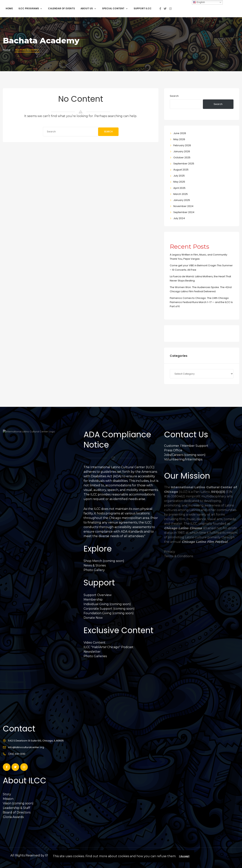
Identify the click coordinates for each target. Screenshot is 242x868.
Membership (93, 600)
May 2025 (179, 182)
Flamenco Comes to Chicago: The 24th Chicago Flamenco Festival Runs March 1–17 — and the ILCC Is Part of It (201, 302)
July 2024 (179, 218)
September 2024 (184, 212)
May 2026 (179, 139)
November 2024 (183, 206)
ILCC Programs (31, 8)
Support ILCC (143, 8)
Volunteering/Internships (183, 459)
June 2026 (180, 133)
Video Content (95, 643)
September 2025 (184, 164)
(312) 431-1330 (17, 754)
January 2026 (182, 151)
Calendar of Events (61, 8)
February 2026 (182, 145)
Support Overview (98, 595)
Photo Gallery (94, 570)
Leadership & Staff (17, 808)
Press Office (173, 450)
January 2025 (182, 200)
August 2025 (181, 170)
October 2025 (182, 157)
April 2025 (179, 188)
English (199, 2)
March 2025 (181, 194)
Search (108, 132)
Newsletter (92, 652)
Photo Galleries (95, 656)
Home (9, 8)
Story (7, 794)
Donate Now (93, 618)
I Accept (184, 856)
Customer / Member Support (186, 446)
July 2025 (179, 176)
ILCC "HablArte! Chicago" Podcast (109, 647)
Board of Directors (17, 812)
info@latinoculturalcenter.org (26, 747)
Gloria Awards (13, 817)
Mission (8, 799)
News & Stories (95, 565)
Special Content (115, 8)
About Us (88, 8)
